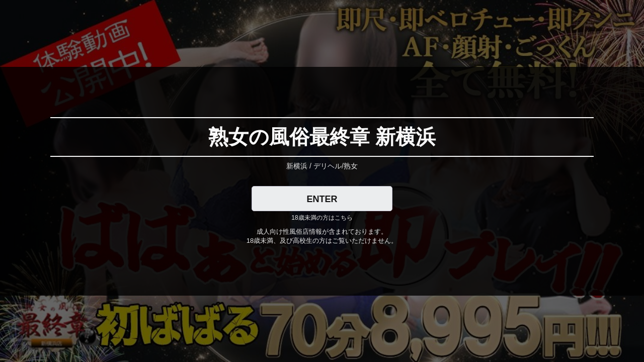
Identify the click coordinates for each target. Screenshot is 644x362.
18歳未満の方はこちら (322, 218)
